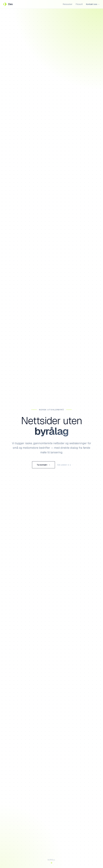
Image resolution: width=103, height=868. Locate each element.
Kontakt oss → (93, 4)
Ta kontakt (44, 465)
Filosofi (79, 4)
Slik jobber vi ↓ (64, 465)
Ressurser (68, 4)
